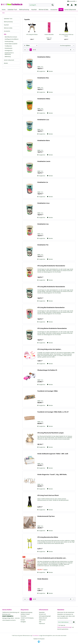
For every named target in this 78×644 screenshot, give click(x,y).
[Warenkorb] (76, 5)
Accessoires (7, 31)
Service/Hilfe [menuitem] (72, 1)
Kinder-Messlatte (49, 34)
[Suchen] (53, 5)
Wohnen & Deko (8, 28)
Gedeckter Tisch (8, 19)
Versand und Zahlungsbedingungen (45, 615)
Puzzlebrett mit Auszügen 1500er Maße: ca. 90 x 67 (53, 412)
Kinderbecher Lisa (43, 224)
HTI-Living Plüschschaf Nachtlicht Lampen (51, 433)
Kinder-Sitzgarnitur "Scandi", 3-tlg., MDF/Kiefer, (52, 475)
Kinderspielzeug (9, 41)
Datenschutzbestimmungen (65, 627)
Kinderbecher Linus (43, 203)
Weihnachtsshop (8, 22)
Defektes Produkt (25, 614)
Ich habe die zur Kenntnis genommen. (66, 627)
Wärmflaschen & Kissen (11, 37)
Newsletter (24, 616)
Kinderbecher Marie (44, 141)
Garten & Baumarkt (9, 60)
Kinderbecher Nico (43, 78)
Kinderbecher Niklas (44, 99)
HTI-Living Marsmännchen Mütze (48, 537)
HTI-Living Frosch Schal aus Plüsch (66, 35)
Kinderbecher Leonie (44, 161)
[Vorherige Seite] (28, 50)
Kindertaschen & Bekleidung (9, 54)
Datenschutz (42, 620)
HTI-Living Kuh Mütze (32, 34)
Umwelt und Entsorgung (27, 618)
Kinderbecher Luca (43, 120)
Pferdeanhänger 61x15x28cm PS (47, 370)
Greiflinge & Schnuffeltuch (12, 39)
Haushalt (6, 25)
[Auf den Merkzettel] (50, 71)
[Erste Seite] (25, 50)
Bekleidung (8, 57)
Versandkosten (36, 636)
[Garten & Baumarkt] (70, 10)
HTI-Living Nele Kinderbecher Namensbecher (51, 266)
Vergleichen (41, 71)
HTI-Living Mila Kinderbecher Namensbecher (51, 287)
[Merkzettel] (68, 5)
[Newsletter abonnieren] (74, 622)
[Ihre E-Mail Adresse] (65, 622)
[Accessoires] (54, 10)
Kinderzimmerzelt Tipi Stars (46, 516)
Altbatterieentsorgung (26, 612)
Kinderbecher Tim (43, 245)
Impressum (42, 623)
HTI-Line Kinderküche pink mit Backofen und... (52, 558)
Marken (6, 63)
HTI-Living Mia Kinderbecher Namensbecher (51, 308)
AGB (40, 622)
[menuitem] (41, 6)
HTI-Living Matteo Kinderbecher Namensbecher (52, 328)
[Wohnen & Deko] (44, 10)
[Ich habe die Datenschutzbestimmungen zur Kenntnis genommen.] (58, 625)
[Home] (4, 10)
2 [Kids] (31, 50)
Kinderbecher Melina (44, 57)
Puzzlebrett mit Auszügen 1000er (48, 391)
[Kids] (61, 10)
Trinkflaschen (8, 46)
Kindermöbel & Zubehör (11, 44)
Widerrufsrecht (43, 618)
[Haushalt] (34, 10)
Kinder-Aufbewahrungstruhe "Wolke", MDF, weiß (53, 454)
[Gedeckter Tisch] (12, 10)
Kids (5, 34)
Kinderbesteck (8, 48)
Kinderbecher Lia (43, 182)
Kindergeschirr (9, 50)
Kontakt (23, 620)
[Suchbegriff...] (41, 5)
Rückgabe (23, 622)
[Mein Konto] (72, 5)
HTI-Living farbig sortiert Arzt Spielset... (50, 349)
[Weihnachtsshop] (24, 10)
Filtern (27, 45)
